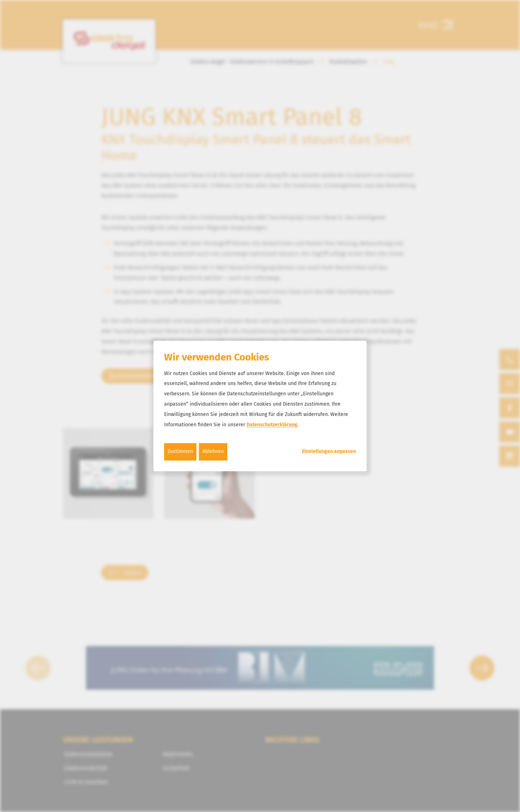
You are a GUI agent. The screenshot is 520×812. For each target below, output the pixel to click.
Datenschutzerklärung (272, 425)
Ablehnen (213, 452)
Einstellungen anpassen (329, 452)
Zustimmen (180, 452)
